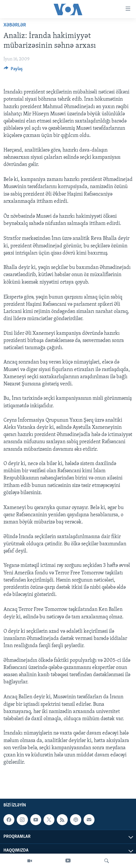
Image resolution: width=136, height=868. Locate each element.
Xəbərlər (15, 25)
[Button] (13, 70)
